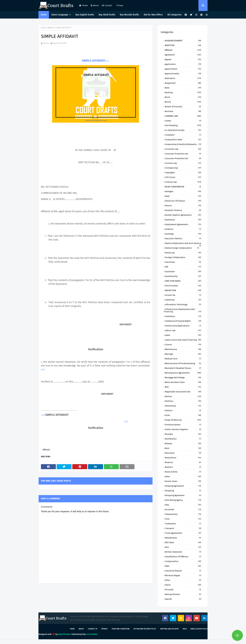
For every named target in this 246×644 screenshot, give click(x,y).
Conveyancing (183, 168)
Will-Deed (183, 542)
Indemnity (183, 300)
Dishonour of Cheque (183, 201)
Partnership (183, 406)
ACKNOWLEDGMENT (183, 41)
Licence (183, 345)
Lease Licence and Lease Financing (183, 340)
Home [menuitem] (44, 15)
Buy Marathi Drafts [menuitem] (129, 15)
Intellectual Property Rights (183, 321)
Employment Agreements (183, 224)
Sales (183, 476)
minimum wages (183, 575)
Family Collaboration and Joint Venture (183, 243)
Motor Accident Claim (183, 382)
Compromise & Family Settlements (183, 144)
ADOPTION (183, 45)
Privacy (120, 5)
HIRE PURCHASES (183, 281)
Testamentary (183, 514)
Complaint (183, 135)
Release (183, 443)
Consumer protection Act (183, 158)
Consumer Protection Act (183, 154)
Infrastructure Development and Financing (182, 310)
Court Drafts (92, 634)
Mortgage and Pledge (183, 378)
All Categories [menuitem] (174, 15)
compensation (183, 561)
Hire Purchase (183, 286)
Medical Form (183, 359)
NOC (183, 387)
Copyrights (183, 173)
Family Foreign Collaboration (182, 248)
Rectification (183, 439)
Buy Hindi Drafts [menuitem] (107, 15)
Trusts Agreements (183, 533)
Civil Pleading (183, 125)
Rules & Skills (183, 472)
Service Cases (183, 481)
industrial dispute (183, 571)
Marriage (183, 354)
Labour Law (183, 330)
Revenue (183, 462)
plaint (183, 585)
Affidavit (51, 28)
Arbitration (183, 78)
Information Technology (183, 304)
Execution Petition (183, 239)
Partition (183, 401)
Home (83, 5)
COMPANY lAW (183, 116)
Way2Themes (64, 634)
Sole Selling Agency (183, 500)
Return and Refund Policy (145, 629)
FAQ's (185, 629)
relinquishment (183, 594)
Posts (183, 415)
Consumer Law (183, 149)
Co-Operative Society (183, 130)
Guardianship (183, 276)
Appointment (183, 69)
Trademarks (183, 524)
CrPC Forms (183, 177)
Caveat (183, 121)
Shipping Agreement (183, 486)
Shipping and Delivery (169, 629)
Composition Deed (183, 140)
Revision (183, 467)
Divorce (183, 206)
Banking (183, 92)
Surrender (183, 509)
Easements (183, 220)
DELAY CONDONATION (183, 187)
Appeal (183, 59)
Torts (183, 519)
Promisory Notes (183, 425)
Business (183, 111)
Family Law (183, 253)
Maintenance (183, 349)
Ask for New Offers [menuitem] (153, 15)
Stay (183, 505)
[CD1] (107, 61)
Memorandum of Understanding (183, 363)
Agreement (183, 55)
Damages (183, 191)
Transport (183, 528)
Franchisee (183, 262)
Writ (183, 547)
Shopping (183, 491)
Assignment (183, 83)
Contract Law (183, 163)
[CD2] (43, 370)
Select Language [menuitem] (60, 15)
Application (183, 64)
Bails (183, 88)
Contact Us (93, 629)
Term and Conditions (121, 629)
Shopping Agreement (183, 495)
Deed (183, 196)
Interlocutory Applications (183, 326)
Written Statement (183, 552)
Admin (46, 43)
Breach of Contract (183, 107)
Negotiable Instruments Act (183, 392)
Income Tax (183, 295)
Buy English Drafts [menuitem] (85, 15)
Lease (183, 335)
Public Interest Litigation (183, 429)
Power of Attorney (183, 420)
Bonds (183, 102)
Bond (183, 97)
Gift (183, 267)
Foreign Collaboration (183, 257)
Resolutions (183, 458)
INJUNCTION (183, 290)
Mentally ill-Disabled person (183, 368)
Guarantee (183, 272)
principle (183, 590)
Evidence (183, 229)
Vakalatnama (183, 538)
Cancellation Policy (199, 629)
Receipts (183, 434)
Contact (107, 5)
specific (183, 599)
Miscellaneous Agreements (183, 373)
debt (183, 566)
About (95, 5)
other (183, 580)
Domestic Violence (183, 210)
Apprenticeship (183, 74)
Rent (183, 448)
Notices (183, 396)
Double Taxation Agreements (183, 215)
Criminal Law (183, 182)
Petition (183, 411)
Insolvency (183, 316)
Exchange (183, 234)
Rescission (183, 453)
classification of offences (183, 557)
